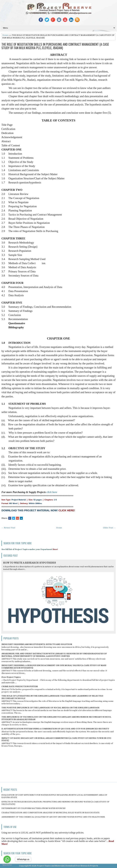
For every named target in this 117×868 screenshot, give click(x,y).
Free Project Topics (11, 677)
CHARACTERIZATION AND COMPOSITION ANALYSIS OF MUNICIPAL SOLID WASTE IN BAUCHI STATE (51, 813)
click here (52, 492)
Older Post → (109, 528)
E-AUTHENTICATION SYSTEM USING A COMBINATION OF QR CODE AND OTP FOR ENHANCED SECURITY (55, 729)
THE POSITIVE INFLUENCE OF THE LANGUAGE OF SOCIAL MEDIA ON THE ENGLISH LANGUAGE (51, 708)
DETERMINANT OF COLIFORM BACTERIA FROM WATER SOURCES (33, 808)
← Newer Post (8, 528)
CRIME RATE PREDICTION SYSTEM (20, 686)
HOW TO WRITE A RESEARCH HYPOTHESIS (30, 563)
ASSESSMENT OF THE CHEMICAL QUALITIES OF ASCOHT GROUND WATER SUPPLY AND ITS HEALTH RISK (53, 817)
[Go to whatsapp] (7, 859)
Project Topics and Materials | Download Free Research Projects (67, 866)
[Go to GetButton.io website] (7, 865)
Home (5, 35)
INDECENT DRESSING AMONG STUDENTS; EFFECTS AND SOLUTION (37, 644)
